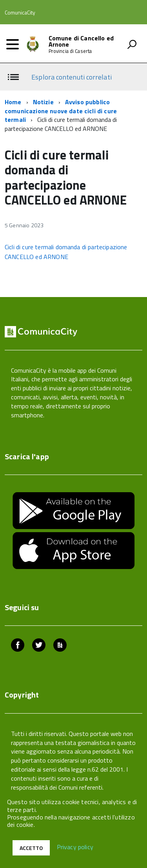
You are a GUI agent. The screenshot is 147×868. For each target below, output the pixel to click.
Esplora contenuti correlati (71, 77)
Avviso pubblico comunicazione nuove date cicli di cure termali (61, 111)
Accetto (31, 848)
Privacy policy (75, 847)
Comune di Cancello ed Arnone (81, 41)
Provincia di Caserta (70, 51)
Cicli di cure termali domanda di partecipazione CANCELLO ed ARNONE (66, 252)
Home (13, 102)
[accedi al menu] (13, 44)
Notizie (43, 102)
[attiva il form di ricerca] (132, 44)
